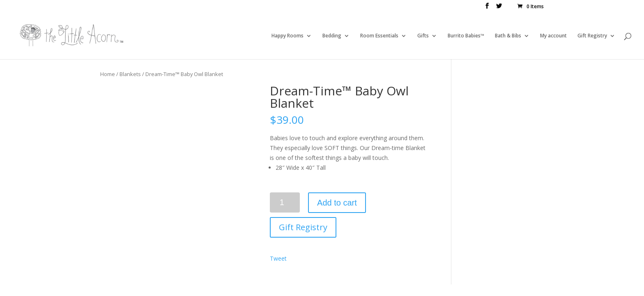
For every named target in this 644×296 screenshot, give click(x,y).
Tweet (278, 258)
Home (108, 74)
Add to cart (337, 203)
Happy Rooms (287, 36)
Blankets (130, 74)
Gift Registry (592, 36)
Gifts (423, 36)
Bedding (332, 36)
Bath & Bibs (508, 36)
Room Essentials (379, 36)
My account (553, 36)
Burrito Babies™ (466, 36)
